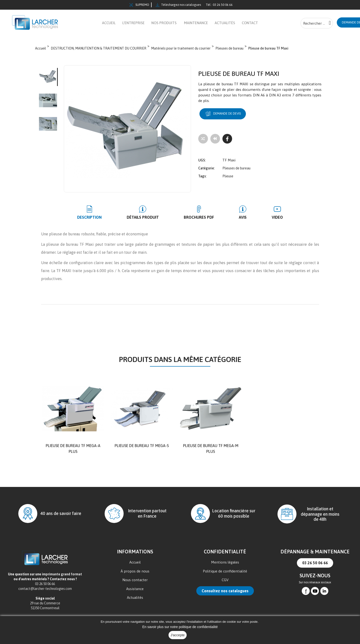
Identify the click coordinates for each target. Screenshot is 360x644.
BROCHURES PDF (199, 220)
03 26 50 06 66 (315, 565)
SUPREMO (139, 5)
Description (108, 220)
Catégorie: (206, 167)
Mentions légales (225, 565)
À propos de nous (135, 574)
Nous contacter (135, 582)
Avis (234, 220)
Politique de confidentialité (225, 574)
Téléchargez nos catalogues (178, 5)
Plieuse (228, 175)
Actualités (135, 600)
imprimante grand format (62, 577)
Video (259, 220)
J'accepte (178, 635)
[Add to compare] (203, 142)
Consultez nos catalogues (225, 593)
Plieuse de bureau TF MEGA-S (142, 449)
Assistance (135, 591)
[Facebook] (227, 142)
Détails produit (152, 220)
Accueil (135, 565)
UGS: (202, 159)
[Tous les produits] (215, 142)
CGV (225, 582)
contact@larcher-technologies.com (45, 591)
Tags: (202, 175)
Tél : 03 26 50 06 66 (219, 5)
